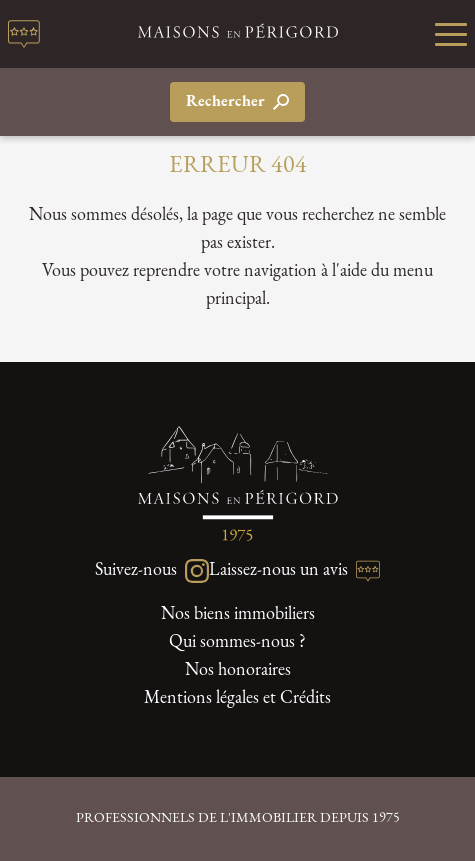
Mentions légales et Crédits (237, 698)
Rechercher (237, 102)
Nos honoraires (238, 670)
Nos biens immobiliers (238, 614)
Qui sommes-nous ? (237, 642)
